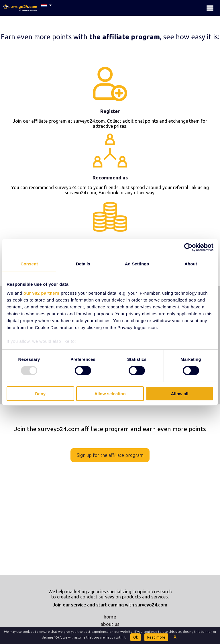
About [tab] (191, 264)
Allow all (180, 394)
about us (110, 624)
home (110, 617)
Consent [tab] (29, 264)
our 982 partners (42, 293)
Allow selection (110, 394)
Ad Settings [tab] (137, 264)
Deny (40, 394)
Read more (156, 637)
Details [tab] (83, 264)
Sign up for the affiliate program (110, 455)
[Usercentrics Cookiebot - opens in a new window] (188, 247)
